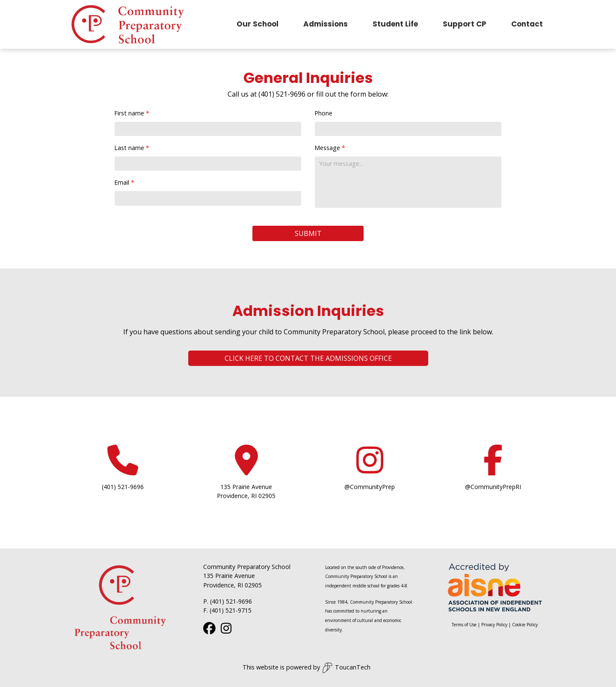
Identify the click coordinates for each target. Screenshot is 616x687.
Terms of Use (464, 625)
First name (129, 113)
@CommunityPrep (370, 487)
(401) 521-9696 (123, 487)
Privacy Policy (494, 625)
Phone (323, 113)
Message (327, 148)
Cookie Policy (525, 625)
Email (122, 182)
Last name (129, 148)
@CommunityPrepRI (493, 487)
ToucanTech (346, 668)
